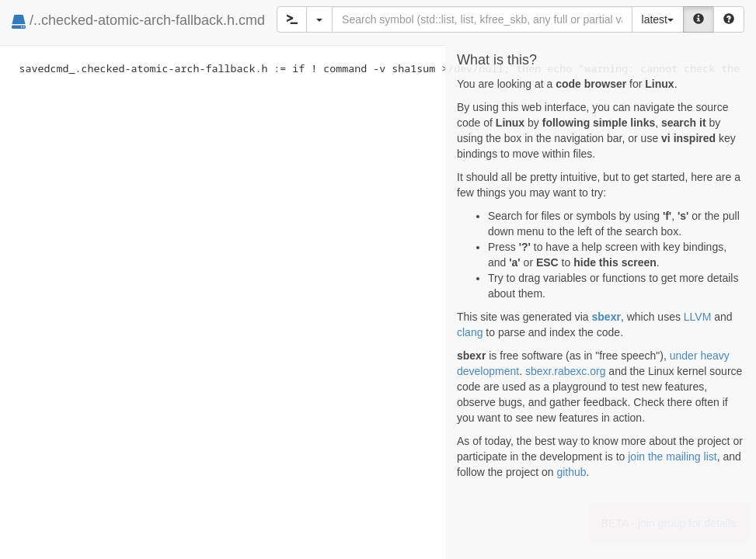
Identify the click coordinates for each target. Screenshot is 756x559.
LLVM (698, 317)
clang (470, 332)
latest (658, 19)
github (571, 472)
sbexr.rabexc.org (566, 371)
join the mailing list (672, 457)
